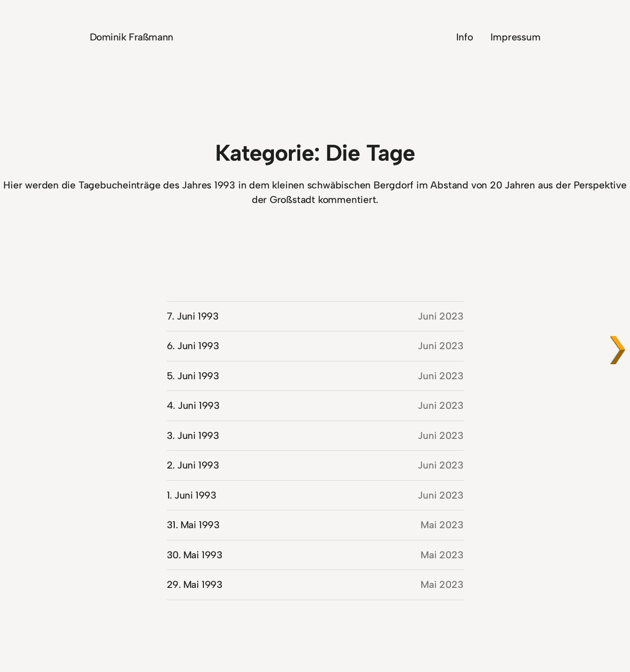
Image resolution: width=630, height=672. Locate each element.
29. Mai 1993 (195, 584)
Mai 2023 (442, 525)
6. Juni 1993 (193, 346)
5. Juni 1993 (193, 376)
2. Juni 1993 (193, 465)
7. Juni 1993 (193, 316)
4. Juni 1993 (193, 405)
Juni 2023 (440, 316)
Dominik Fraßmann (132, 37)
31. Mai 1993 (193, 525)
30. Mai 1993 (195, 555)
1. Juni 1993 (192, 495)
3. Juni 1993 (193, 435)
